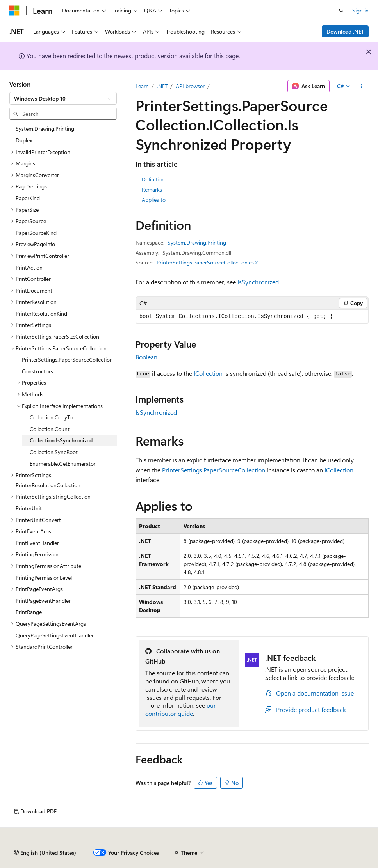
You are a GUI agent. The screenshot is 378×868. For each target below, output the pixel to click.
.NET (162, 86)
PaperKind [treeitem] (28, 198)
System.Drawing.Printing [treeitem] (45, 129)
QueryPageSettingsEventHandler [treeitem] (55, 635)
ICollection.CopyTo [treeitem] (50, 417)
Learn (142, 86)
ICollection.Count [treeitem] (49, 429)
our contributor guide (181, 709)
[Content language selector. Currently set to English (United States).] (45, 853)
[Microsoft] (14, 11)
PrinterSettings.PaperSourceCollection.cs (205, 262)
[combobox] (63, 98)
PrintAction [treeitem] (29, 267)
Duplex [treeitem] (24, 140)
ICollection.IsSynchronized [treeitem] (60, 440)
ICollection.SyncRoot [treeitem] (53, 452)
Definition (153, 179)
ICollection (208, 373)
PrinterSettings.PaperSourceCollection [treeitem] (67, 359)
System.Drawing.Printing (197, 242)
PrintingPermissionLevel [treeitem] (44, 578)
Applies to (154, 200)
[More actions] (362, 86)
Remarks (152, 189)
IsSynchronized (258, 282)
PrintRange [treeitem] (29, 612)
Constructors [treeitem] (37, 371)
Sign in (360, 10)
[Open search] (341, 11)
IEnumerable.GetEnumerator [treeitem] (62, 464)
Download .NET (345, 31)
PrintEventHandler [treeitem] (37, 543)
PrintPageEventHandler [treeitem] (43, 601)
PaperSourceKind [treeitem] (36, 233)
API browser (190, 86)
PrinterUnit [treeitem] (29, 508)
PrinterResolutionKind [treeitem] (41, 313)
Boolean (146, 357)
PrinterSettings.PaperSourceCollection (214, 470)
